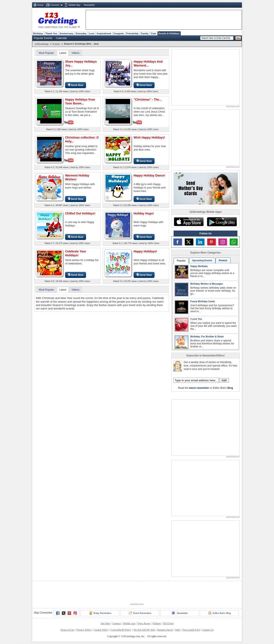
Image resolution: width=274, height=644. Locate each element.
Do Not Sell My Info (144, 630)
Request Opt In (165, 630)
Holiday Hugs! (144, 213)
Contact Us (208, 630)
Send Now (76, 85)
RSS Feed (168, 623)
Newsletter (89, 5)
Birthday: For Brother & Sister (207, 336)
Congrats (119, 33)
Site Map (105, 623)
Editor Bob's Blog (220, 613)
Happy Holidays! (145, 251)
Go (238, 38)
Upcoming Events (202, 260)
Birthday (38, 33)
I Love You (196, 319)
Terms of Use (67, 630)
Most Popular (46, 53)
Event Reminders (140, 613)
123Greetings (42, 44)
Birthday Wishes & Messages (207, 284)
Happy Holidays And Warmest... (148, 63)
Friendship (132, 33)
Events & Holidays (169, 33)
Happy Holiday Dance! (149, 175)
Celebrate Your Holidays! (76, 253)
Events (56, 44)
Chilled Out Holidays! (80, 213)
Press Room (144, 623)
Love (92, 33)
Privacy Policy (84, 630)
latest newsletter (199, 388)
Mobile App (74, 5)
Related (223, 260)
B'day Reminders (100, 613)
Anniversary (67, 33)
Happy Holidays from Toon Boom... (80, 101)
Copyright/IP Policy (121, 630)
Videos (75, 53)
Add (224, 380)
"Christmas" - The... (148, 100)
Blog (230, 388)
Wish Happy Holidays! (149, 137)
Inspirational (104, 33)
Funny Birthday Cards (203, 301)
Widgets (157, 623)
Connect (55, 5)
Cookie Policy (101, 630)
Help (178, 630)
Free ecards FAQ (191, 630)
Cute (153, 33)
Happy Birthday (199, 266)
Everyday (81, 33)
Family (145, 33)
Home (40, 5)
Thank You (51, 33)
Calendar (61, 38)
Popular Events (43, 38)
